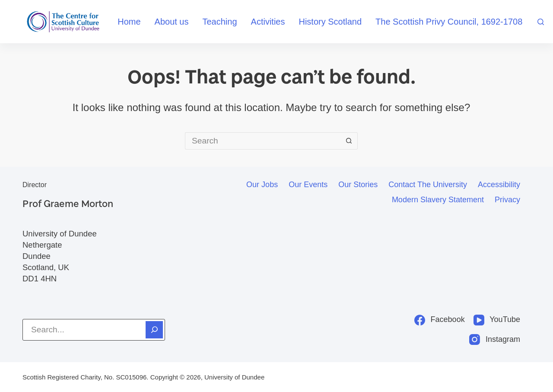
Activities (268, 22)
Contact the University (428, 185)
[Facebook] (440, 320)
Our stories (358, 185)
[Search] (541, 22)
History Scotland (330, 22)
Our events (308, 185)
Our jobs (262, 185)
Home (129, 22)
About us (172, 22)
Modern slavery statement (438, 200)
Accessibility (499, 185)
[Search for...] (263, 141)
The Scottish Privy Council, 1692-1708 (449, 22)
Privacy (507, 200)
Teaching (220, 22)
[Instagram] (495, 339)
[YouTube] (497, 320)
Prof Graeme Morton (68, 203)
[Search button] (349, 141)
